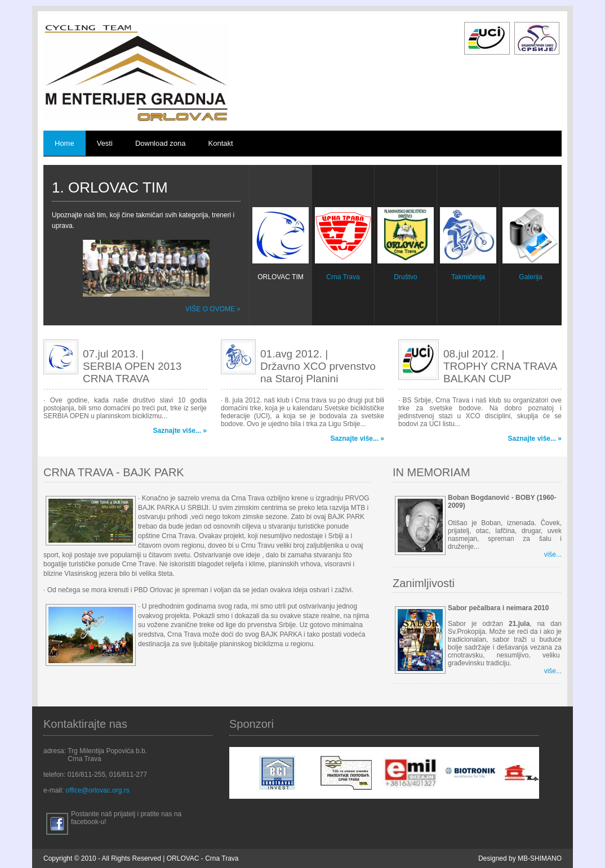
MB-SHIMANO (540, 858)
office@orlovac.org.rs (97, 790)
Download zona (161, 143)
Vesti (105, 143)
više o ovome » (213, 309)
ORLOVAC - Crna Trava (203, 858)
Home (64, 143)
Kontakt (221, 143)
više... (553, 554)
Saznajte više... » (180, 431)
